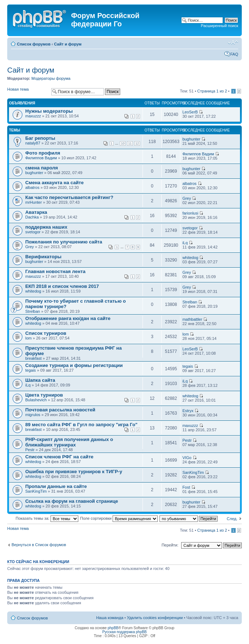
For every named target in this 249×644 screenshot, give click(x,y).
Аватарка (36, 212)
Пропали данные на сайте (56, 486)
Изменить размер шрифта (233, 43)
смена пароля (42, 168)
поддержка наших (46, 227)
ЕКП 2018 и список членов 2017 (62, 286)
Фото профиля (43, 153)
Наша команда (110, 618)
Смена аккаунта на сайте (54, 183)
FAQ (234, 54)
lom (29, 338)
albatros (32, 187)
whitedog (190, 258)
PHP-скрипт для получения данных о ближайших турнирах (69, 442)
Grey (187, 198)
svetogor (33, 232)
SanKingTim (193, 472)
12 (137, 143)
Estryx (188, 411)
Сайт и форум (68, 44)
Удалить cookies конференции (155, 618)
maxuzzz (33, 116)
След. (232, 519)
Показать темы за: (47, 518)
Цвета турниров (44, 395)
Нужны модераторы (49, 111)
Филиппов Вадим (41, 158)
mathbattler (192, 319)
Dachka (32, 217)
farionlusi (190, 213)
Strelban (33, 311)
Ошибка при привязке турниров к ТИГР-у (74, 472)
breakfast (33, 358)
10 (123, 143)
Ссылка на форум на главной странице (72, 501)
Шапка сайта (40, 380)
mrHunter (34, 202)
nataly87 (33, 143)
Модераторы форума (51, 78)
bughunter (191, 139)
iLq (185, 243)
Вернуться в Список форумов (39, 545)
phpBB (113, 628)
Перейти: (170, 545)
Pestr (30, 450)
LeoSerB (190, 112)
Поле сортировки (119, 518)
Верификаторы (43, 257)
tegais (30, 370)
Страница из (212, 91)
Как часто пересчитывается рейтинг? (69, 197)
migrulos (33, 415)
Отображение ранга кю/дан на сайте (68, 318)
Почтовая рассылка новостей (60, 410)
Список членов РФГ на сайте (59, 457)
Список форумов (34, 44)
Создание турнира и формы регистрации (74, 365)
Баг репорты (40, 138)
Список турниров (46, 333)
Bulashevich (36, 400)
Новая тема (27, 92)
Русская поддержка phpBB (124, 632)
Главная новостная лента (55, 271)
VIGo (187, 458)
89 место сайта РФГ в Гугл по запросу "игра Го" (81, 425)
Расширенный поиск (219, 26)
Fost (186, 487)
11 (130, 143)
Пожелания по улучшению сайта (64, 242)
